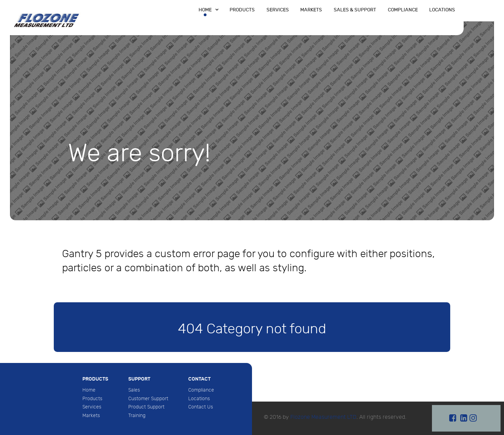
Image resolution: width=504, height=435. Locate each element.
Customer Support (148, 399)
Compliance (201, 390)
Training (137, 416)
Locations (199, 399)
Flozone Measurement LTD (323, 417)
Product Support (146, 407)
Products (92, 399)
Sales (134, 390)
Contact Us (201, 407)
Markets (91, 416)
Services (92, 407)
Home (89, 390)
